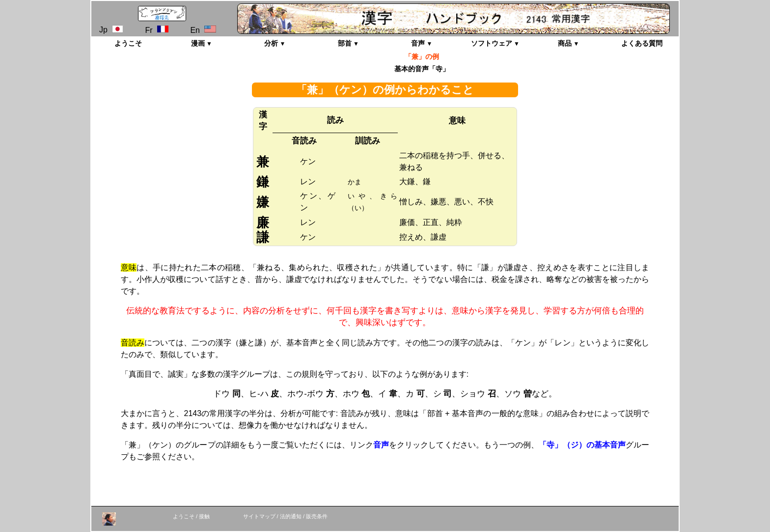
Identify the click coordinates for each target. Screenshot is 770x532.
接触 (204, 516)
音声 (418, 43)
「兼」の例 (422, 56)
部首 (345, 43)
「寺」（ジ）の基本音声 (582, 445)
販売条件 (317, 516)
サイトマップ (259, 516)
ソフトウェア (492, 43)
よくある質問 (642, 43)
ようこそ (128, 43)
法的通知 (291, 516)
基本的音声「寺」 (422, 69)
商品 (565, 43)
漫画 (198, 43)
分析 (271, 43)
